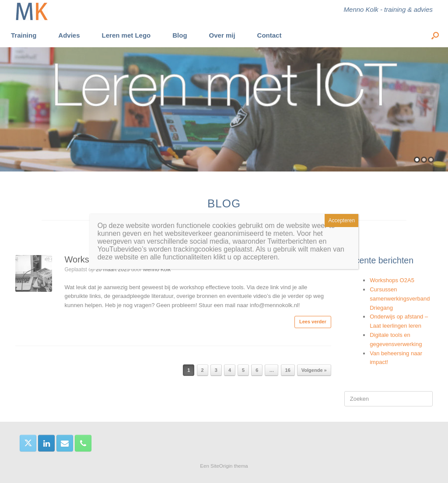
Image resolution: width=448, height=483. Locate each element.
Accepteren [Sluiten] (342, 220)
